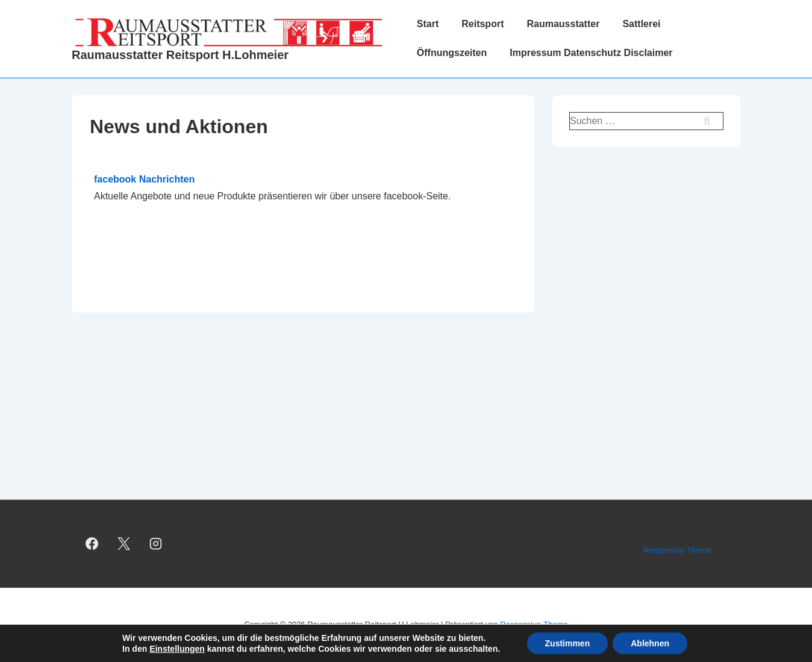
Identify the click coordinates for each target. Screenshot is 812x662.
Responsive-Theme (677, 550)
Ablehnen (650, 643)
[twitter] (124, 544)
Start (428, 24)
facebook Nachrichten (144, 179)
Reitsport (483, 24)
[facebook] (92, 544)
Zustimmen (568, 643)
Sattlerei (641, 24)
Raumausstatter (563, 24)
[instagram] (156, 544)
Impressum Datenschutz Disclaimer (591, 53)
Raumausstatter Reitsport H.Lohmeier (180, 55)
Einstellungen (177, 649)
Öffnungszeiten (452, 53)
